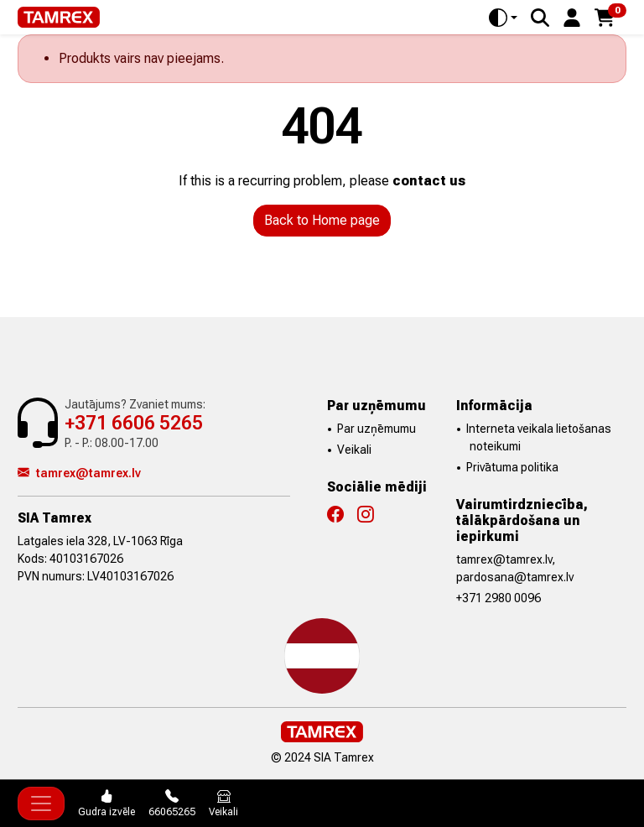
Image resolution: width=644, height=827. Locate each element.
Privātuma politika (512, 467)
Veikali (354, 450)
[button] (572, 16)
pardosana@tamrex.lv (515, 577)
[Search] (540, 18)
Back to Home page (322, 220)
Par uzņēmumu (377, 429)
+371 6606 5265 (134, 423)
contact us (429, 181)
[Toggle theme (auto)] (503, 18)
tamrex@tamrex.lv (79, 473)
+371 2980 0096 (499, 598)
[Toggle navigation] (41, 804)
